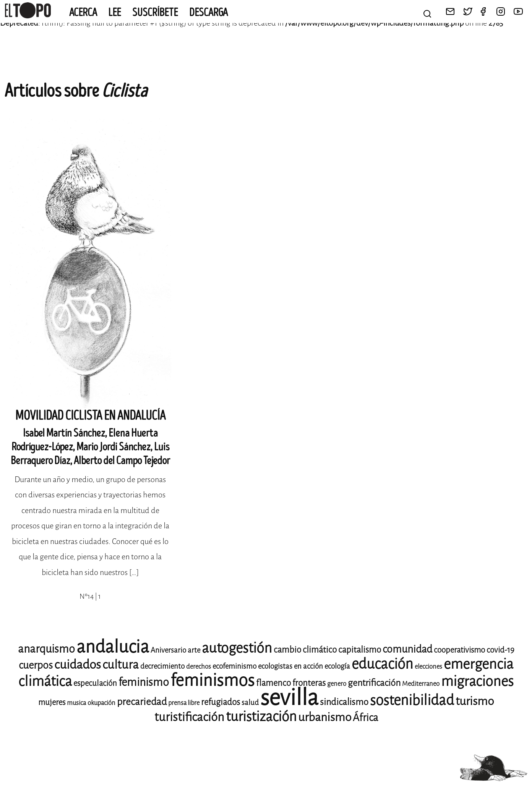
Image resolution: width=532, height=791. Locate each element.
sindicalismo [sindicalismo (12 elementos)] (344, 702)
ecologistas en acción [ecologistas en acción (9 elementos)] (290, 666)
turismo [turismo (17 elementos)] (475, 701)
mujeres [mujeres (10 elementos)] (52, 702)
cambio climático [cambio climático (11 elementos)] (305, 650)
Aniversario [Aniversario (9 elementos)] (168, 650)
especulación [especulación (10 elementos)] (95, 683)
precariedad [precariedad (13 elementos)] (142, 702)
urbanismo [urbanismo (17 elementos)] (325, 717)
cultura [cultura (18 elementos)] (121, 665)
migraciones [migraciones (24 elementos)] (477, 681)
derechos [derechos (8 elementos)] (199, 667)
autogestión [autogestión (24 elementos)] (237, 648)
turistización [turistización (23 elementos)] (261, 717)
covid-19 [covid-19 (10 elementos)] (500, 650)
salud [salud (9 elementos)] (250, 702)
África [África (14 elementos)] (365, 718)
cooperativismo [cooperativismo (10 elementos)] (459, 650)
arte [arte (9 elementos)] (194, 650)
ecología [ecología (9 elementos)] (337, 666)
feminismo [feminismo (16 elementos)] (144, 682)
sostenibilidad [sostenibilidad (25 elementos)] (412, 700)
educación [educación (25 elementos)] (382, 664)
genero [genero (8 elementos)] (337, 684)
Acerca (83, 13)
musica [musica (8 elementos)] (76, 703)
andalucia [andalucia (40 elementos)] (113, 647)
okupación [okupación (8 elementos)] (101, 703)
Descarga (208, 13)
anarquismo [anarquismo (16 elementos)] (46, 649)
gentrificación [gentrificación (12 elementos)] (374, 683)
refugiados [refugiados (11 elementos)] (221, 702)
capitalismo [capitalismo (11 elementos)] (360, 650)
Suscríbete (155, 13)
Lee (115, 13)
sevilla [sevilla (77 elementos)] (289, 698)
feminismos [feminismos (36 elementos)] (212, 680)
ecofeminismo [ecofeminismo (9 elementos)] (234, 666)
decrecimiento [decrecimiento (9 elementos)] (162, 666)
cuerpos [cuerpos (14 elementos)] (36, 665)
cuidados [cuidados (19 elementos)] (78, 665)
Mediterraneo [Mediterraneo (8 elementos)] (421, 684)
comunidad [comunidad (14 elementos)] (407, 649)
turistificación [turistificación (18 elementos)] (189, 717)
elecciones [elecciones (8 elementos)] (428, 667)
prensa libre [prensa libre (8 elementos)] (184, 703)
